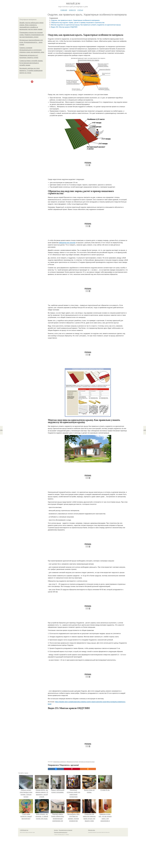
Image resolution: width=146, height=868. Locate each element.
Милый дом (73, 4)
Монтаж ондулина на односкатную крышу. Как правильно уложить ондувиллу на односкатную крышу (86, 25)
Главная (64, 10)
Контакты (56, 830)
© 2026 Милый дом (24, 830)
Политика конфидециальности (61, 832)
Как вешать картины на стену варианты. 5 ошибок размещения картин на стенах (31, 71)
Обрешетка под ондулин (72, 762)
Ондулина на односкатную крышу (87, 762)
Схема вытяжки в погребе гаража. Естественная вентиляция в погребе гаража (31, 63)
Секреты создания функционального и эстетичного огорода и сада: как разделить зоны (32, 50)
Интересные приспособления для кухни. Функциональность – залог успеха (31, 42)
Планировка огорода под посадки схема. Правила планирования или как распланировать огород (32, 35)
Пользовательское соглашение (66, 830)
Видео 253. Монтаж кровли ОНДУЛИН (64, 27)
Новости (72, 10)
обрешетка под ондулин (67, 243)
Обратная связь (92, 830)
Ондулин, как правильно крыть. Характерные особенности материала (75, 20)
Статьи (80, 10)
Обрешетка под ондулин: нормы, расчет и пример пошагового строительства (78, 23)
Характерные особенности (60, 762)
